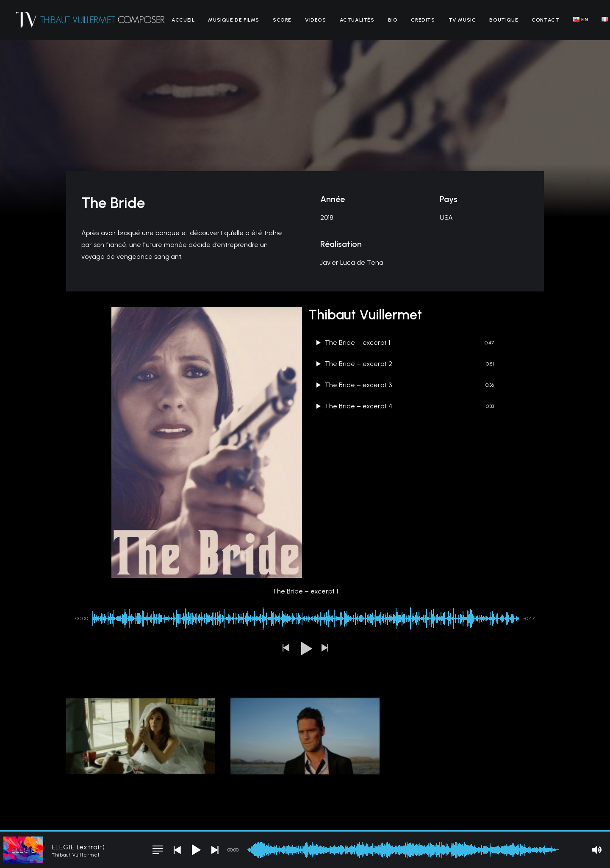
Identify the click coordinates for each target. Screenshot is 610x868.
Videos (316, 20)
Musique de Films (234, 20)
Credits (423, 20)
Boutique (504, 20)
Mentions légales (160, 816)
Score (282, 20)
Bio (393, 20)
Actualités (357, 20)
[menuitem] (183, 20)
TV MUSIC (462, 20)
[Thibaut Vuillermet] (90, 20)
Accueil (183, 20)
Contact (545, 20)
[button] (286, 571)
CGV (191, 816)
